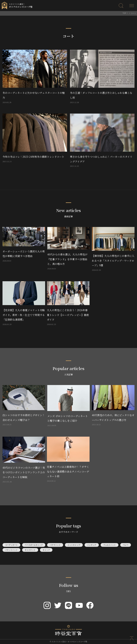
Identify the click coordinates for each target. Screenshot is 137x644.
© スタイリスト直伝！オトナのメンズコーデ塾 (68, 642)
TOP (124, 13)
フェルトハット (110, 545)
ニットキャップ (74, 545)
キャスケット (30, 550)
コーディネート (11, 545)
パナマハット (55, 545)
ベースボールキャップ (34, 545)
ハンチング (92, 545)
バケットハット (11, 550)
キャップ (46, 550)
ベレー (126, 545)
